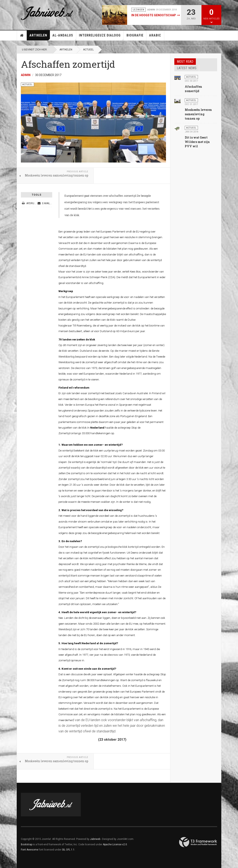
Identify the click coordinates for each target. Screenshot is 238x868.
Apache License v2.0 (115, 844)
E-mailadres (48, 203)
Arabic (155, 35)
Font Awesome (30, 850)
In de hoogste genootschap (154, 15)
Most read (185, 62)
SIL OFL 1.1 (68, 850)
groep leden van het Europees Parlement (130, 692)
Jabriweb (95, 839)
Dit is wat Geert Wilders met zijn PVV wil (197, 142)
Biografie (135, 35)
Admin (26, 75)
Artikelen (40, 37)
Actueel (88, 50)
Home (22, 35)
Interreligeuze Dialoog (101, 37)
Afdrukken (31, 203)
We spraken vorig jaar (93, 564)
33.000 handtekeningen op (98, 433)
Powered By (198, 842)
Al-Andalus (64, 37)
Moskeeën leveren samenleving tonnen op (198, 114)
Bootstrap (27, 844)
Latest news (187, 68)
